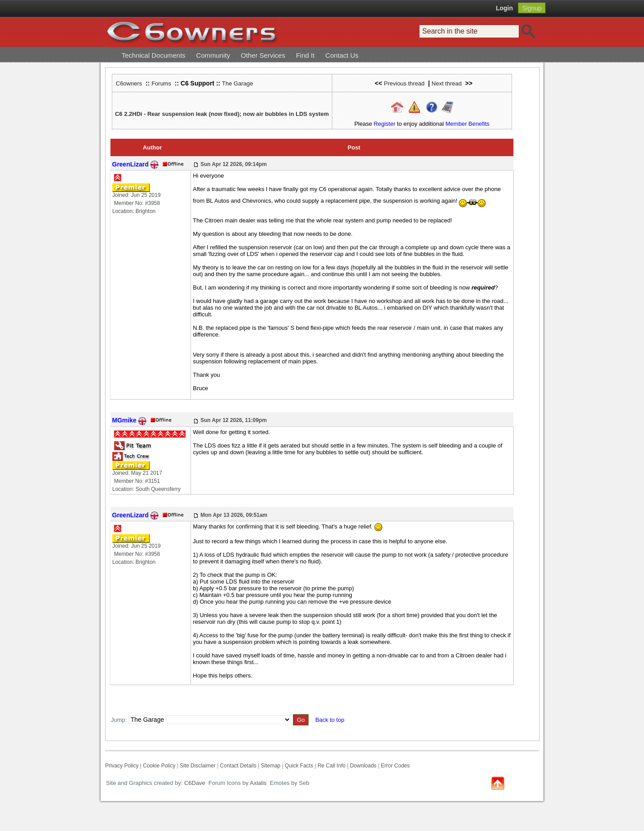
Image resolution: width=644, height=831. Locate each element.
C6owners (129, 83)
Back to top (330, 720)
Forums (161, 83)
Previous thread (404, 83)
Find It (305, 55)
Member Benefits (467, 124)
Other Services (263, 55)
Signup (532, 8)
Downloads (363, 766)
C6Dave (194, 783)
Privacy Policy (122, 766)
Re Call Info (332, 766)
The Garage (237, 83)
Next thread (447, 83)
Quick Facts (300, 766)
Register (385, 124)
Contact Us (342, 55)
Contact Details (238, 766)
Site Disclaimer (198, 766)
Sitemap (271, 766)
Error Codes (396, 766)
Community (213, 55)
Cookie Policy (159, 766)
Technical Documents (154, 55)
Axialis (258, 783)
